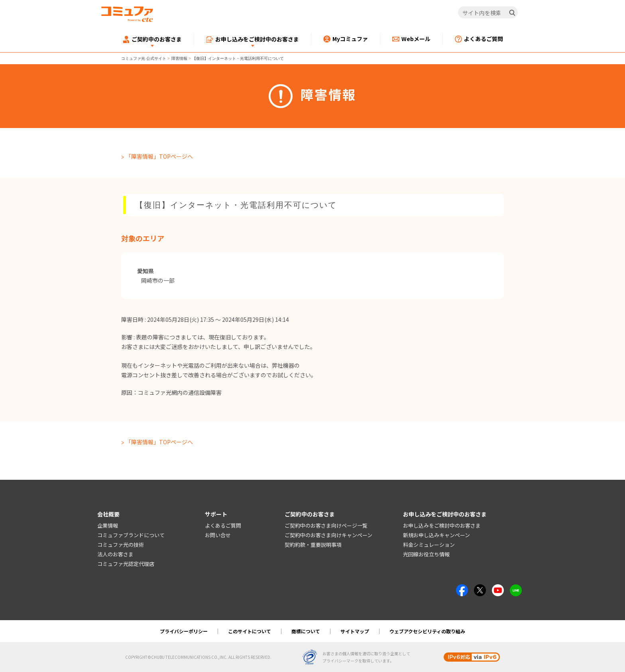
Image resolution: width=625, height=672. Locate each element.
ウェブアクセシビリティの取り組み (427, 631)
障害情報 (179, 58)
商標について (306, 631)
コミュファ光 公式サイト (144, 58)
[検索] (512, 13)
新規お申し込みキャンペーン (436, 535)
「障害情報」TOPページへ (159, 156)
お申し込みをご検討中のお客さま (442, 525)
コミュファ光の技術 (121, 545)
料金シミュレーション (429, 545)
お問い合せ (218, 535)
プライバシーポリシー (184, 631)
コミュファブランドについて (131, 535)
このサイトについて (250, 631)
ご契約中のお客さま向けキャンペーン (328, 535)
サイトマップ (355, 631)
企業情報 (108, 525)
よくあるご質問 (223, 525)
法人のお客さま (115, 554)
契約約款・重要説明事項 (313, 545)
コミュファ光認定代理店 (126, 564)
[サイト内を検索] (488, 13)
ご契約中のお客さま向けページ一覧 (326, 525)
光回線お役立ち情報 (426, 554)
